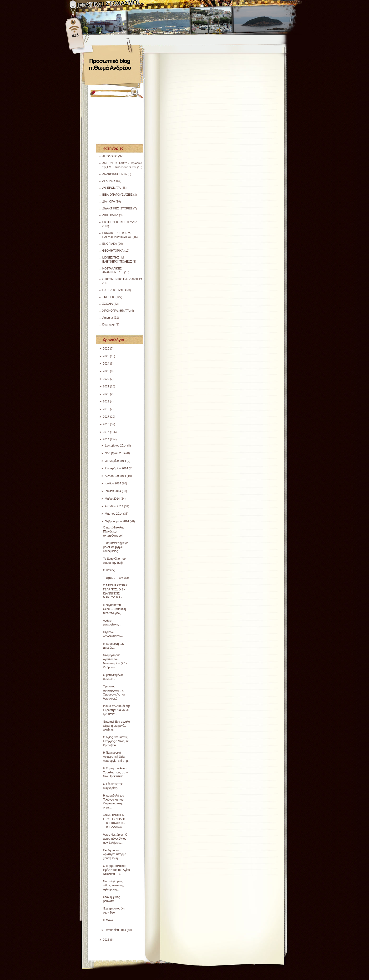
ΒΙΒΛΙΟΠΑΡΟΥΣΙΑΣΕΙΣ (118, 195)
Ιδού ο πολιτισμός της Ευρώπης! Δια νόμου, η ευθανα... (117, 710)
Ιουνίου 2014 (113, 491)
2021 (106, 386)
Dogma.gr (109, 325)
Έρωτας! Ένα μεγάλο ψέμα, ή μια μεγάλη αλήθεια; (117, 726)
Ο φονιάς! (109, 570)
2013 (106, 940)
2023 (106, 371)
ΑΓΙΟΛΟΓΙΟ (110, 156)
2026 (106, 349)
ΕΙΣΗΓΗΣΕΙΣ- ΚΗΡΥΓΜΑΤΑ (120, 222)
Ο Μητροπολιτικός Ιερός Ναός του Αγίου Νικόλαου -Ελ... (117, 870)
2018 (106, 409)
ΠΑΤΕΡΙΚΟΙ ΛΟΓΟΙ (115, 290)
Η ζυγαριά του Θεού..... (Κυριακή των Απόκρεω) (115, 609)
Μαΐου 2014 (112, 499)
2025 (106, 356)
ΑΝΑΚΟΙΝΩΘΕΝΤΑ (115, 174)
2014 (106, 439)
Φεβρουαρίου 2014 (117, 521)
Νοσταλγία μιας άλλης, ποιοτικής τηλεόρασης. (114, 885)
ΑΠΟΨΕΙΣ (109, 181)
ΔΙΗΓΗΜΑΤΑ (110, 215)
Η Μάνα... (109, 920)
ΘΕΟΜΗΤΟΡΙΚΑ (113, 251)
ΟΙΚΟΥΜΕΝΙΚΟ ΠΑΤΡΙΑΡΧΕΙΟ (122, 279)
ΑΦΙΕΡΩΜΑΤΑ (112, 188)
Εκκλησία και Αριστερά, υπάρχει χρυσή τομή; (115, 854)
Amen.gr (108, 318)
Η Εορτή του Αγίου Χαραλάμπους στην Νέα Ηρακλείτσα (116, 772)
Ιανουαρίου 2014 (115, 930)
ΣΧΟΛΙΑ (108, 304)
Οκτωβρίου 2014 (115, 461)
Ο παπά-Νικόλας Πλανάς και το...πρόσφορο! (114, 532)
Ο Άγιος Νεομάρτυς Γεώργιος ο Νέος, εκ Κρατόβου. (116, 741)
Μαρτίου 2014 (114, 514)
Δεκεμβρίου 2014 (116, 446)
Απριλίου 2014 (114, 506)
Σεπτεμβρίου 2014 (116, 468)
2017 (106, 417)
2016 (106, 424)
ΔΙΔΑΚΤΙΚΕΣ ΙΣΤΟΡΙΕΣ (118, 208)
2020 (106, 394)
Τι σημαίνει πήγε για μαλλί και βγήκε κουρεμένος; (116, 547)
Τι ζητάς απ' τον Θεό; (116, 578)
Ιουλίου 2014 (113, 483)
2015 (106, 432)
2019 (106, 401)
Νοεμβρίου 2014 (115, 453)
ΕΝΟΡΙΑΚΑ (110, 244)
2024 (106, 364)
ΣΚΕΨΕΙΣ (109, 297)
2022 (106, 379)
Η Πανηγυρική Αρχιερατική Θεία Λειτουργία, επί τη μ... (117, 757)
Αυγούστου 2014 (115, 476)
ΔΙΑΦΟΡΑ (109, 202)
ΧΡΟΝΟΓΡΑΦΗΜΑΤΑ (116, 311)
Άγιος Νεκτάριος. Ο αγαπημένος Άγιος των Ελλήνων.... (115, 839)
